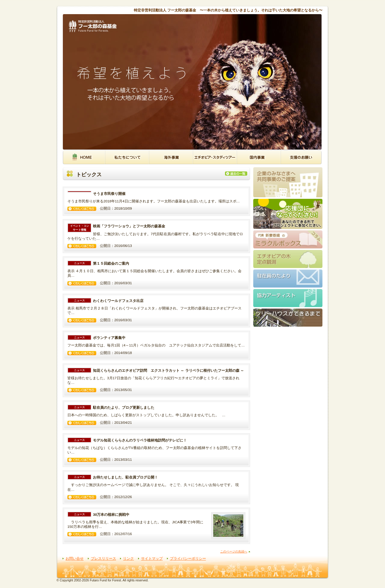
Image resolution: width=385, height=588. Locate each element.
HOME (84, 157)
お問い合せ (75, 558)
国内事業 (259, 157)
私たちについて (127, 157)
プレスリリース (103, 558)
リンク (128, 558)
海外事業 (171, 157)
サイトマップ (152, 558)
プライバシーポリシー (188, 558)
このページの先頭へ (234, 551)
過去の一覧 (238, 174)
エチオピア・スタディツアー (215, 157)
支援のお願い (301, 157)
